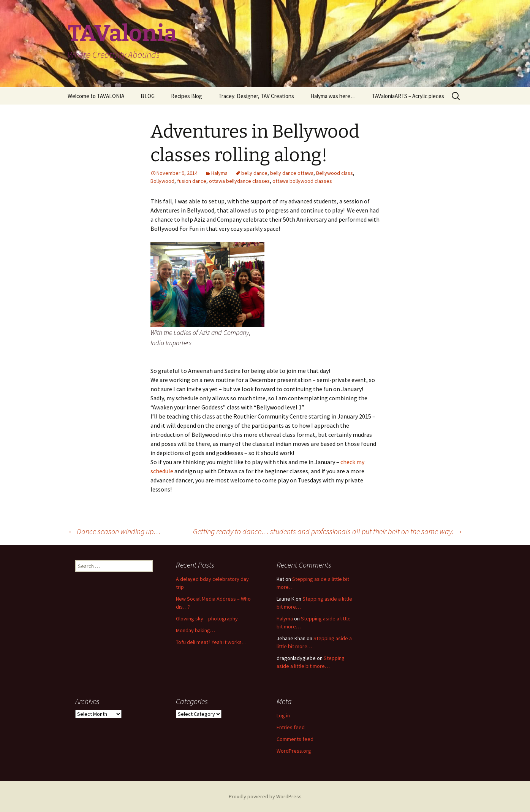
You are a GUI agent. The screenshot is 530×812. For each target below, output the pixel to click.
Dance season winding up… (114, 531)
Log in (283, 715)
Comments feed (295, 739)
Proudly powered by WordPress (265, 796)
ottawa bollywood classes (302, 181)
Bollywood (162, 181)
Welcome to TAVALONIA (96, 96)
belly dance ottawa (292, 173)
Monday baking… (195, 630)
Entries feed (291, 727)
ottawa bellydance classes (239, 181)
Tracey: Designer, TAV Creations (256, 96)
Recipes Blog (187, 96)
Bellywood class (335, 173)
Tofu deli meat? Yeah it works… (211, 642)
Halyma (219, 173)
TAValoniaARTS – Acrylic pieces (408, 96)
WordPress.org (294, 751)
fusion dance (192, 181)
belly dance (254, 173)
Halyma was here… (333, 96)
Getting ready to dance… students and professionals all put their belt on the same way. (328, 531)
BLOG (148, 96)
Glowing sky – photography (207, 619)
